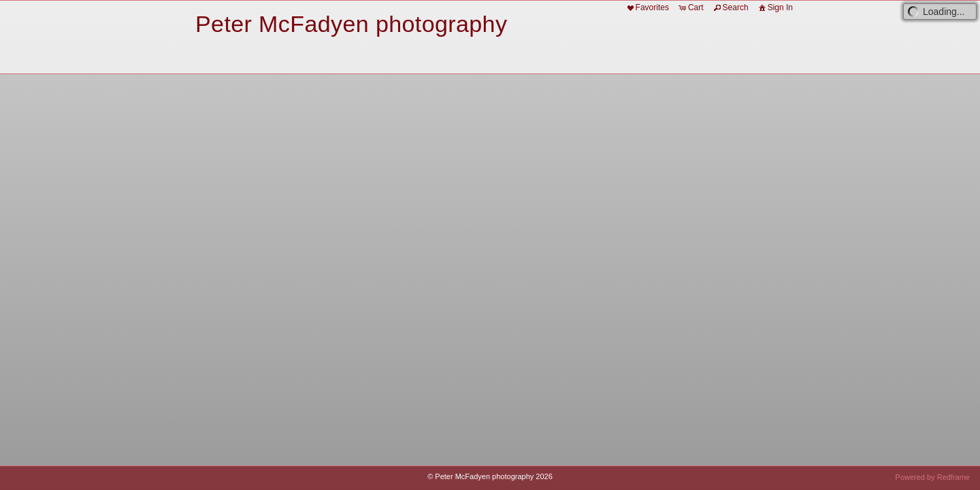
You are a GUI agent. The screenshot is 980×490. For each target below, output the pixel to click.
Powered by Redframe (933, 477)
